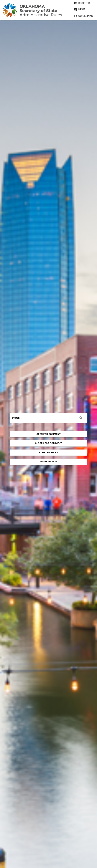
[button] (80, 10)
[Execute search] (81, 418)
